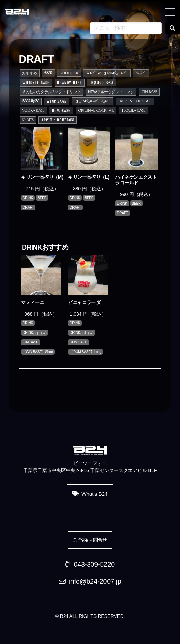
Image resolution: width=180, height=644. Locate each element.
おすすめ (29, 73)
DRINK (28, 198)
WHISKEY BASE (36, 83)
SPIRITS (28, 120)
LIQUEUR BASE (102, 83)
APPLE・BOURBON (58, 120)
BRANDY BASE (69, 83)
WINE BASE (56, 101)
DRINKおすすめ (35, 333)
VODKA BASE (33, 110)
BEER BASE (30, 101)
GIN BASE (149, 92)
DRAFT (28, 208)
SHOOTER (69, 73)
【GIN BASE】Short (38, 352)
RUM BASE (61, 110)
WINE (141, 73)
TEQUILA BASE (133, 110)
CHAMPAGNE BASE (93, 102)
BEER (48, 73)
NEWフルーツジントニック (111, 92)
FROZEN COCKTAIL (135, 101)
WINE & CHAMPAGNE (107, 73)
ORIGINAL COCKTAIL (96, 110)
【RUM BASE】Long (86, 352)
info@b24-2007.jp (95, 581)
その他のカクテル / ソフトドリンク (51, 92)
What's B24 (94, 494)
